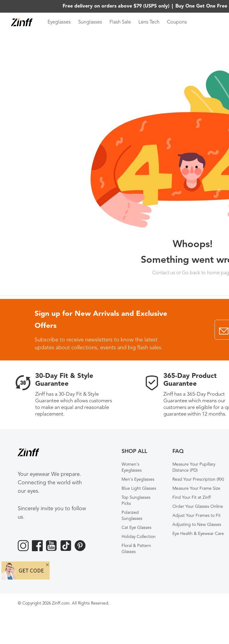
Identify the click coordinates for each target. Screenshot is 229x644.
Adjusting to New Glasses (197, 525)
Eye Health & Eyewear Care (198, 534)
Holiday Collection (139, 537)
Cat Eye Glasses (136, 528)
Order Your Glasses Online (198, 507)
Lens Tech (149, 22)
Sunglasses (90, 22)
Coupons (177, 22)
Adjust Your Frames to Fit (197, 516)
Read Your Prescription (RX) (198, 479)
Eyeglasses (59, 22)
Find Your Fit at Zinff (192, 498)
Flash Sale (120, 22)
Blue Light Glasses (139, 488)
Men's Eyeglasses (138, 479)
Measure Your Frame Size (196, 488)
